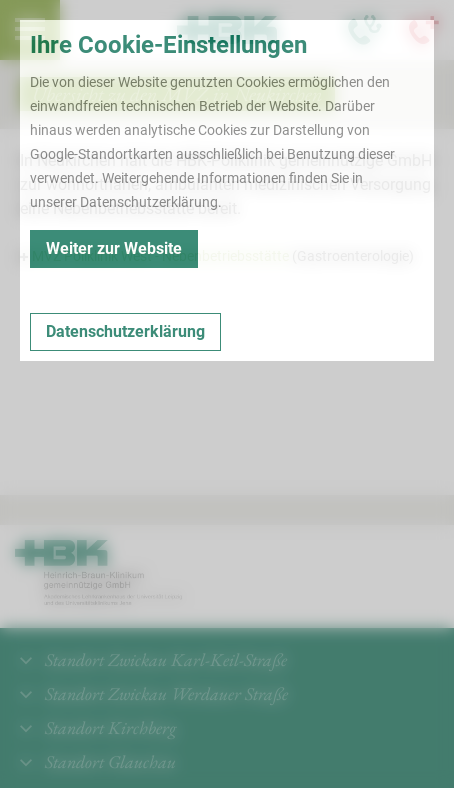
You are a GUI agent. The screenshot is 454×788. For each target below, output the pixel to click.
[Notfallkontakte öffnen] (424, 30)
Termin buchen (90, 30)
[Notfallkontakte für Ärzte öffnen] (364, 30)
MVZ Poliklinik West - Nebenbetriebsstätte (162, 256)
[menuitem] (30, 30)
